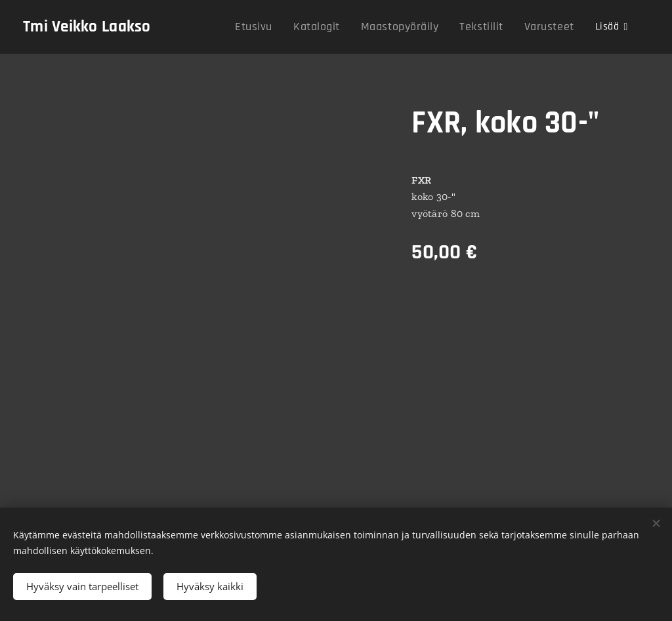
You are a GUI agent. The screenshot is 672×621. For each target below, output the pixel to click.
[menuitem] (279, 27)
